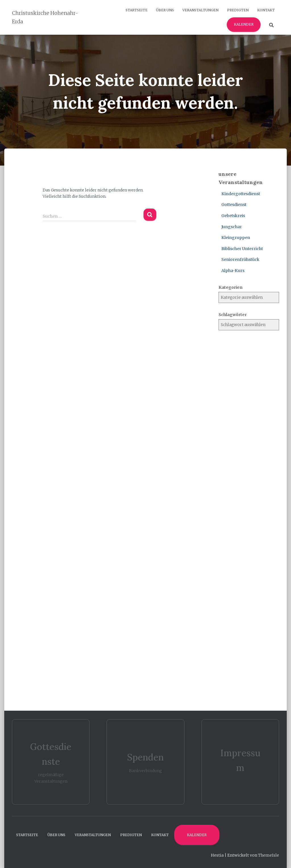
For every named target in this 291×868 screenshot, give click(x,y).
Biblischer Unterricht (242, 249)
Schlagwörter (233, 315)
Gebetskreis (233, 216)
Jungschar (232, 227)
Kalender (244, 24)
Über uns (165, 10)
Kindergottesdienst (241, 194)
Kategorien (230, 287)
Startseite (137, 10)
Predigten (238, 10)
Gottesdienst (234, 205)
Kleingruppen (236, 238)
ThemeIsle (269, 855)
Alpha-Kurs (233, 271)
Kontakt (266, 10)
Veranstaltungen (200, 10)
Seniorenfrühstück (240, 259)
